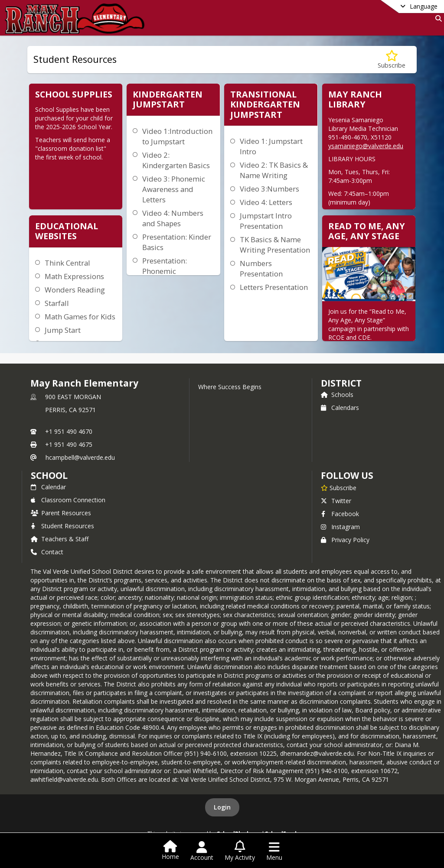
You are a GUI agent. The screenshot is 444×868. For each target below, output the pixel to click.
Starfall (57, 303)
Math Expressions (74, 276)
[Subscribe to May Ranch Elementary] (339, 488)
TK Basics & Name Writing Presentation (275, 245)
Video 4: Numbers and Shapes (173, 218)
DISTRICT (341, 383)
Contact (47, 552)
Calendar (48, 487)
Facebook (340, 514)
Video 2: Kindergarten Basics (176, 160)
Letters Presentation (274, 287)
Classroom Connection (68, 500)
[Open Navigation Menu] (274, 851)
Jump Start (63, 330)
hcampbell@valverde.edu (80, 457)
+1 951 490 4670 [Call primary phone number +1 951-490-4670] (69, 431)
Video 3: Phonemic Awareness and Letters (174, 189)
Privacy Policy (345, 540)
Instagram (340, 527)
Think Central (67, 263)
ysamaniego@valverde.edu (366, 146)
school (49, 475)
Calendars (340, 408)
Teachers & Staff (60, 539)
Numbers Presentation (261, 268)
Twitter (336, 501)
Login (222, 807)
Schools (337, 395)
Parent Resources (61, 513)
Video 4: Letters (266, 202)
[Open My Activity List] (240, 851)
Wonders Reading (75, 290)
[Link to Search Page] (437, 18)
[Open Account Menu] (202, 851)
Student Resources (62, 526)
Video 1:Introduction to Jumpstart (177, 136)
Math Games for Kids (80, 317)
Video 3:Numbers (269, 189)
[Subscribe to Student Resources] (392, 60)
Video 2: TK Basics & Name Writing (274, 170)
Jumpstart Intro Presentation (266, 221)
